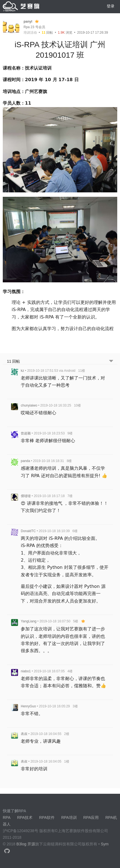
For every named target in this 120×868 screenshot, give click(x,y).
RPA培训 (69, 817)
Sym (105, 844)
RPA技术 (25, 817)
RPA (7, 817)
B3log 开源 (26, 844)
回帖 (48, 33)
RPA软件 (47, 817)
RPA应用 (91, 817)
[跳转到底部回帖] (111, 361)
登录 (111, 6)
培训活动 (30, 33)
